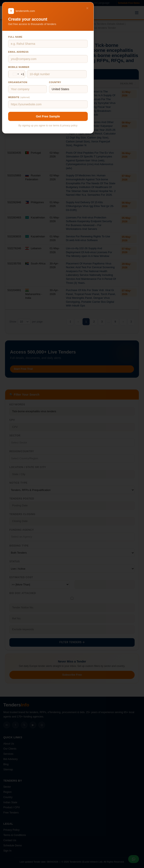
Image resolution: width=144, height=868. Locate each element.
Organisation (18, 82)
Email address (18, 52)
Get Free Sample (48, 116)
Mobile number (19, 67)
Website (19, 97)
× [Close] (87, 8)
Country (55, 82)
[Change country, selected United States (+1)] (18, 74)
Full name (15, 37)
